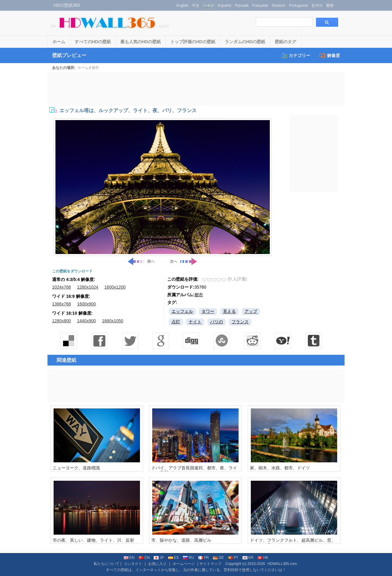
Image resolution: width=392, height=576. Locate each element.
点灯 (176, 322)
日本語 (209, 6)
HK (263, 558)
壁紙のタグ (285, 42)
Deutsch (279, 6)
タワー (208, 311)
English (182, 6)
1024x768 (62, 287)
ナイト (195, 322)
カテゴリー (296, 55)
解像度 (330, 55)
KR (248, 558)
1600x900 (87, 304)
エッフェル (182, 311)
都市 (95, 68)
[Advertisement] (196, 89)
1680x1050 (113, 321)
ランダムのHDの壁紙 (245, 42)
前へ (141, 261)
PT (233, 558)
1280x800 (62, 321)
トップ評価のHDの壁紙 (193, 42)
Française (260, 6)
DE (218, 558)
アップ (251, 311)
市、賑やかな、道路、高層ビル (181, 540)
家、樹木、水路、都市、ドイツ (280, 468)
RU (188, 558)
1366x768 (62, 304)
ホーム (59, 42)
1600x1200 (115, 287)
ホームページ (184, 564)
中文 (196, 6)
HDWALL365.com (282, 564)
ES (173, 558)
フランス (240, 322)
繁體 (330, 6)
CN (144, 558)
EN (129, 558)
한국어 (317, 6)
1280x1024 (88, 287)
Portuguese (298, 6)
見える (229, 311)
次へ (184, 261)
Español (224, 6)
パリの (217, 322)
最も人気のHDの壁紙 (141, 42)
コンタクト (133, 564)
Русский (242, 6)
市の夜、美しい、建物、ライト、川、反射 (93, 540)
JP (159, 558)
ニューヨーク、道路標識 (76, 468)
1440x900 (87, 321)
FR (204, 558)
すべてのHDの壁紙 (93, 42)
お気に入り (157, 564)
